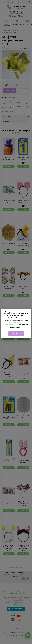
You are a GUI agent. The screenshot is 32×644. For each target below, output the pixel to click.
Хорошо (16, 333)
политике (20, 317)
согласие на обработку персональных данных (14, 323)
